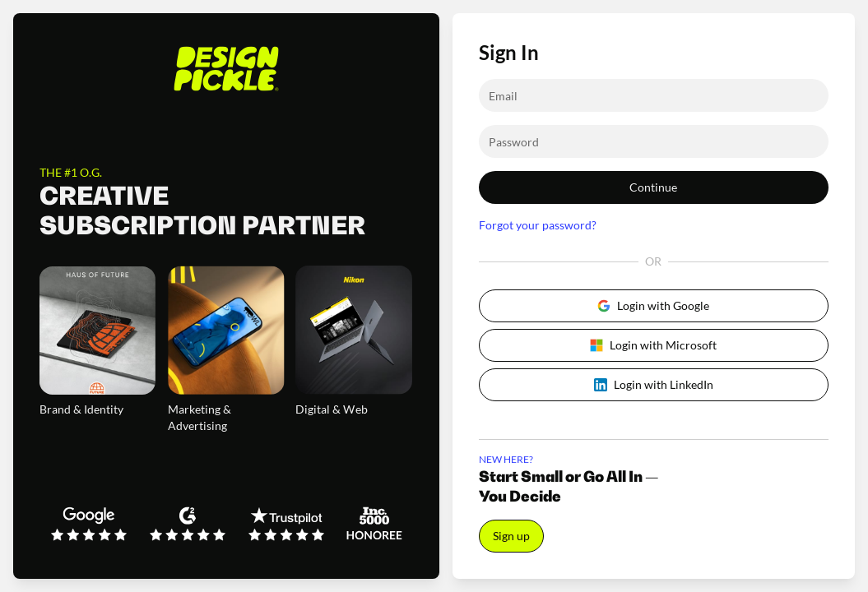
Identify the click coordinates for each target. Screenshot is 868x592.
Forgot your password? (538, 225)
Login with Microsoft (653, 345)
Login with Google (653, 305)
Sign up (511, 536)
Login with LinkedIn (654, 384)
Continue (653, 187)
